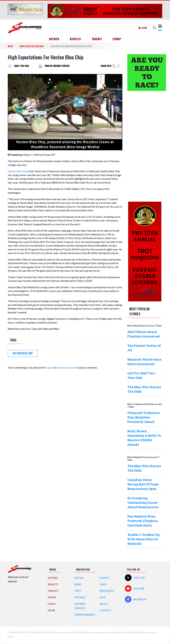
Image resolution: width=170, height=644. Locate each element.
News (10, 46)
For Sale (80, 597)
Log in (50, 368)
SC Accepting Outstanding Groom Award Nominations (143, 503)
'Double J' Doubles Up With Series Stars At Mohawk (143, 539)
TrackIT (97, 39)
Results (75, 39)
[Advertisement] (145, 146)
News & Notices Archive (32, 46)
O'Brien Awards (85, 615)
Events (104, 578)
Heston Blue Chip (17, 171)
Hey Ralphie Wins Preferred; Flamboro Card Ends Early (143, 521)
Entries (54, 39)
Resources (107, 591)
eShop (117, 39)
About (104, 604)
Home (51, 610)
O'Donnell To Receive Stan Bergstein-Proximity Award (144, 417)
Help (103, 597)
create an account (66, 368)
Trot (78, 591)
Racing (79, 578)
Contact (105, 610)
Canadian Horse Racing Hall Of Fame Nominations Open (143, 484)
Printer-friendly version (57, 66)
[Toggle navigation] (160, 28)
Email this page (22, 66)
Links (103, 584)
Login (144, 28)
